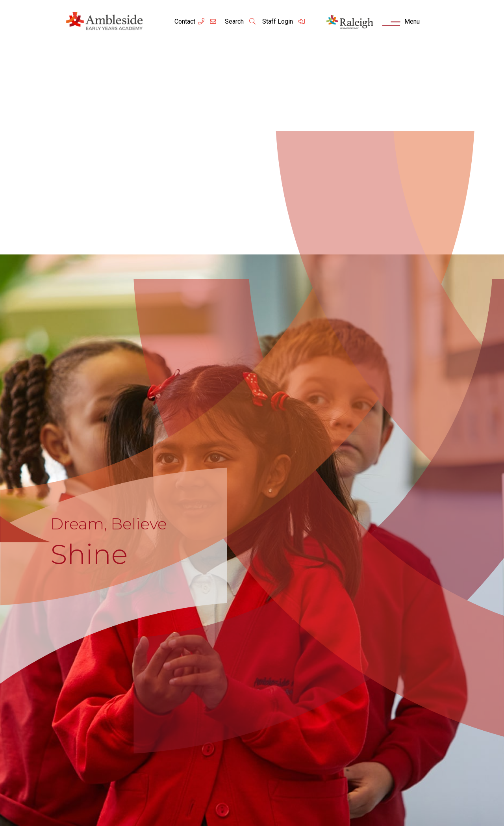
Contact (185, 21)
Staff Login (284, 21)
